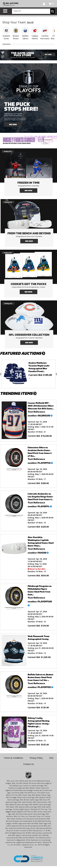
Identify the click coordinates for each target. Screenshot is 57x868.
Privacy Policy (36, 758)
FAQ (51, 758)
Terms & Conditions (13, 758)
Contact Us (29, 764)
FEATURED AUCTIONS (23, 353)
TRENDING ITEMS (18, 393)
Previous (2, 97)
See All (30, 22)
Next (55, 97)
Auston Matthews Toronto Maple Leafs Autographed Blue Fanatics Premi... (39, 367)
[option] (28, 374)
